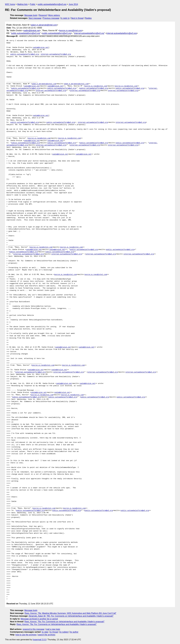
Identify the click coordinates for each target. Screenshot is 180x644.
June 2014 (73, 4)
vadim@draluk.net (32, 31)
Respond (43, 15)
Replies (88, 18)
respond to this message (33, 629)
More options (54, 15)
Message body (31, 15)
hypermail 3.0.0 (39, 640)
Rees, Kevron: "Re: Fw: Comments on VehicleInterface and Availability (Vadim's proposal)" (65, 622)
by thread (54, 632)
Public (33, 4)
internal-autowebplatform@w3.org (89, 33)
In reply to (65, 18)
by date (45, 632)
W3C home (10, 4)
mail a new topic (53, 629)
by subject (64, 632)
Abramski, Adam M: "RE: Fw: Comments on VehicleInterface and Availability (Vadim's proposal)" (71, 616)
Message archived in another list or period (39, 619)
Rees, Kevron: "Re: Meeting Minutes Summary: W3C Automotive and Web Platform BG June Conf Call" (70, 613)
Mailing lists (22, 4)
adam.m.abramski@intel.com (44, 25)
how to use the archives (26, 635)
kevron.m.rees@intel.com (71, 31)
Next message (35, 18)
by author (74, 632)
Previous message (51, 18)
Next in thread (77, 18)
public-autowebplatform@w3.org (52, 4)
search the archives (47, 635)
